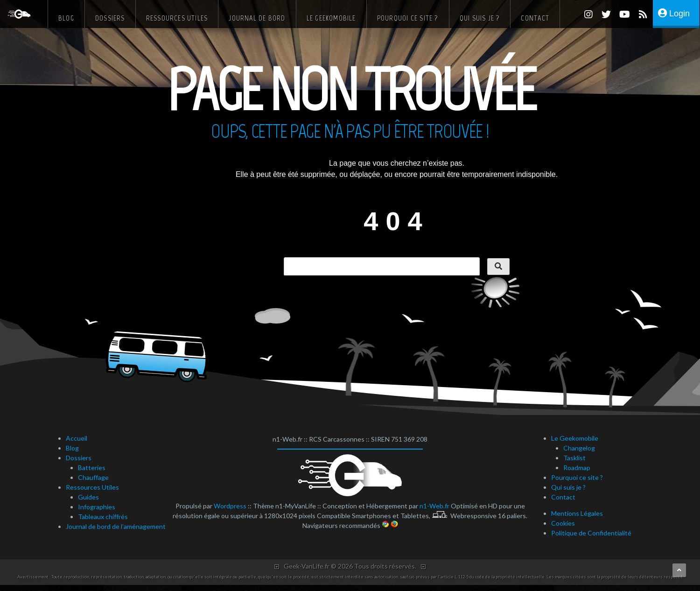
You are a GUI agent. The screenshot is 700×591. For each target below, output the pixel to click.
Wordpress (230, 506)
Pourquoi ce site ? (408, 18)
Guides (88, 497)
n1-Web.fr (434, 506)
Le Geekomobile (331, 18)
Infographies (97, 507)
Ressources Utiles (177, 18)
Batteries (92, 468)
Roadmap (577, 468)
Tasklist (574, 458)
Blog (66, 18)
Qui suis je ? (480, 18)
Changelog (579, 448)
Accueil (77, 438)
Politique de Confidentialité (591, 533)
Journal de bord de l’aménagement (116, 526)
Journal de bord (257, 18)
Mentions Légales (577, 513)
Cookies (563, 523)
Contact (535, 18)
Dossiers (110, 18)
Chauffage (93, 477)
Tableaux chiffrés (103, 517)
